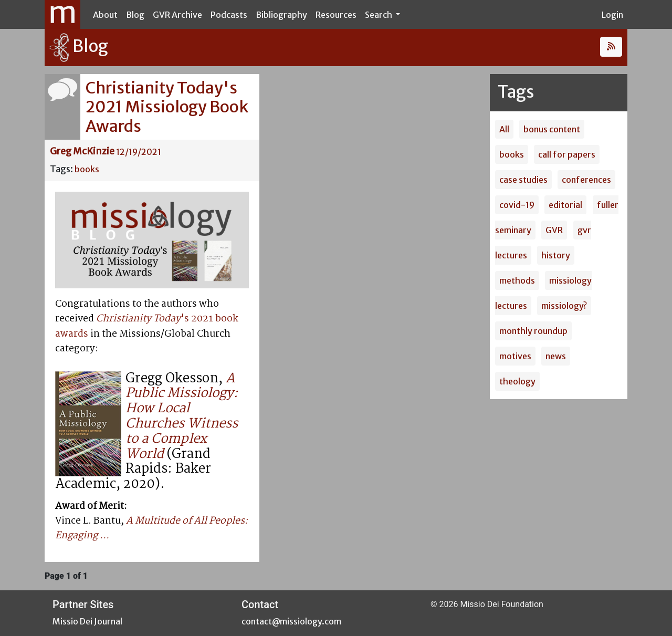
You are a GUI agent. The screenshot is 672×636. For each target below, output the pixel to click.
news (556, 356)
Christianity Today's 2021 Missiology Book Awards (167, 107)
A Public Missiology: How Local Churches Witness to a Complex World (182, 416)
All (504, 129)
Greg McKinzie (82, 151)
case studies (523, 180)
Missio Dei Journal (87, 621)
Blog (135, 15)
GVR (554, 230)
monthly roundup (533, 331)
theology (517, 381)
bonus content (552, 129)
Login (612, 15)
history (556, 255)
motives (515, 356)
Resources (336, 15)
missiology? (564, 306)
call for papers (567, 154)
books (87, 169)
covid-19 (517, 205)
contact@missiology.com (291, 621)
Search (379, 15)
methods (517, 280)
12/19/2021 (139, 152)
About (105, 15)
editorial (565, 205)
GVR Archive (177, 15)
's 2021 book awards (147, 326)
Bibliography (281, 15)
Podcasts (229, 15)
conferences (586, 180)
